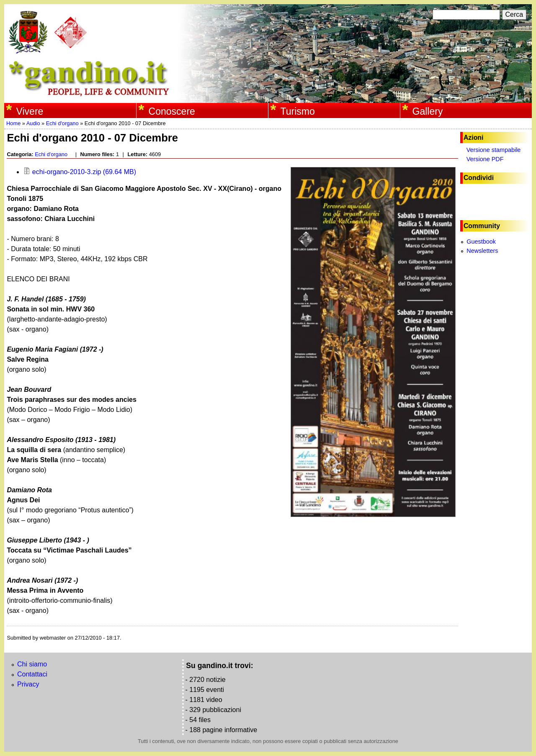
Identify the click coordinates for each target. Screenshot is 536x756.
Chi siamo (32, 664)
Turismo (298, 111)
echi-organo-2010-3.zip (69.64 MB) (80, 172)
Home (13, 123)
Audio (33, 123)
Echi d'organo (62, 123)
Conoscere (172, 111)
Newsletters (482, 251)
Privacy (28, 684)
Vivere (30, 111)
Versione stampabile (494, 150)
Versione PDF (485, 159)
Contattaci (32, 674)
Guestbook (481, 242)
